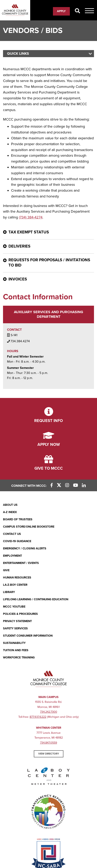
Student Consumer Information (28, 636)
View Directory (49, 754)
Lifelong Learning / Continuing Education (36, 599)
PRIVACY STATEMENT (17, 621)
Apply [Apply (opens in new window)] (61, 11)
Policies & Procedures (20, 614)
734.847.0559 (49, 743)
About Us (10, 505)
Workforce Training (19, 658)
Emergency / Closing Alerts (25, 548)
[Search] (77, 11)
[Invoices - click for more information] (48, 279)
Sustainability (14, 643)
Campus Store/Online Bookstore (29, 527)
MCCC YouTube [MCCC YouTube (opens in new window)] (14, 607)
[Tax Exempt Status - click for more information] (48, 232)
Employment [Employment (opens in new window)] (12, 556)
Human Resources (17, 578)
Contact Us (12, 534)
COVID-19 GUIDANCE (17, 541)
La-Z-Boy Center (15, 585)
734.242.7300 (49, 712)
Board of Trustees (18, 519)
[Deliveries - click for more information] (48, 246)
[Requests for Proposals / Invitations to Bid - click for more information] (48, 263)
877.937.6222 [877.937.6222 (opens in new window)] (38, 717)
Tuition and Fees (16, 650)
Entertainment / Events (21, 563)
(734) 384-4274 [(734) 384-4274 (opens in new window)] (31, 217)
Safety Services (15, 628)
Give (6, 570)
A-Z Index (10, 512)
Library (9, 592)
